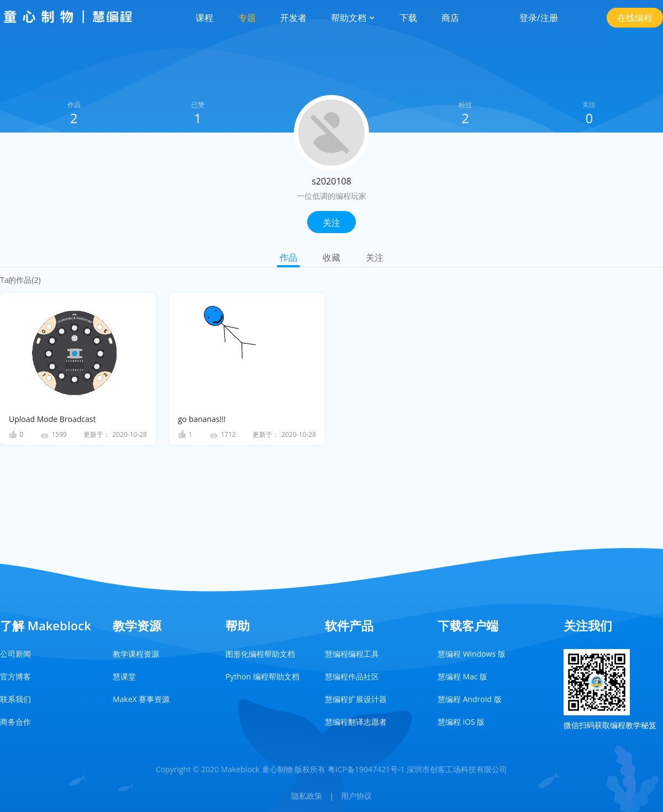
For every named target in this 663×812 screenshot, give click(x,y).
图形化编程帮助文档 (260, 654)
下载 (408, 18)
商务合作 (15, 722)
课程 (204, 18)
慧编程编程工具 (352, 654)
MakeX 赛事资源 (141, 699)
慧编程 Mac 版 (462, 676)
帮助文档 (353, 18)
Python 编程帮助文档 (262, 676)
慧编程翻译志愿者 (356, 722)
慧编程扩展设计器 (356, 699)
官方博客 (15, 676)
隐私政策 (307, 796)
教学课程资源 (136, 654)
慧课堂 (124, 676)
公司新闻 (15, 654)
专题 (247, 18)
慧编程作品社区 (352, 676)
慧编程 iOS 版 (461, 722)
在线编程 (635, 18)
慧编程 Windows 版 (472, 654)
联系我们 (15, 699)
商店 (450, 18)
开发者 (293, 18)
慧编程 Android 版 (470, 699)
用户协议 (356, 796)
